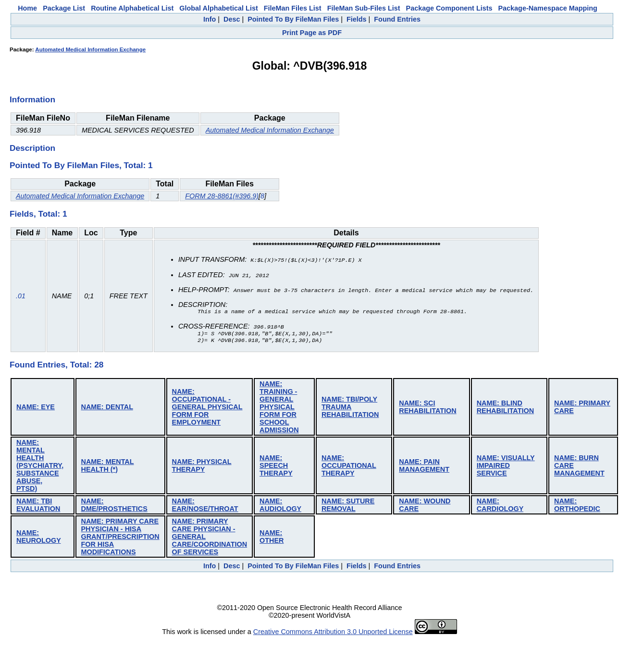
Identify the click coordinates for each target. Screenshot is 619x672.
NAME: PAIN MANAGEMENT (424, 466)
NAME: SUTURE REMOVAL (348, 506)
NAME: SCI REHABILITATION (427, 408)
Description (32, 148)
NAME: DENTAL (107, 408)
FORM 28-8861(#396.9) (222, 196)
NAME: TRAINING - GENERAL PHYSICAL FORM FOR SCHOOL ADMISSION (279, 408)
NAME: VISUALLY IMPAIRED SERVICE (506, 466)
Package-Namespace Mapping (548, 8)
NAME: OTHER (272, 538)
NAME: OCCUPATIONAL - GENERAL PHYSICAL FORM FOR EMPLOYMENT (207, 408)
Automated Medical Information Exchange (90, 49)
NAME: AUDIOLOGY (280, 506)
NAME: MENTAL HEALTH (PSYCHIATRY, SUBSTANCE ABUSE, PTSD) (40, 466)
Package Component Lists (449, 8)
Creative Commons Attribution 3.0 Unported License (333, 633)
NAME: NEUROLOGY (39, 538)
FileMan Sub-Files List (364, 8)
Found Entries (397, 19)
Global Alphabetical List (218, 8)
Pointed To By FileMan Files (293, 19)
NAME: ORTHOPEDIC (577, 506)
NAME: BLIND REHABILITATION (505, 408)
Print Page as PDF (312, 33)
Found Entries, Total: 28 (56, 366)
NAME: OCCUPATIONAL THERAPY (349, 466)
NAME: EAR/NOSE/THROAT (205, 506)
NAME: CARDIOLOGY (500, 506)
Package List (64, 8)
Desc (232, 19)
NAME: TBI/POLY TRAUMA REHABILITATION (350, 408)
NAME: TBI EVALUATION (38, 506)
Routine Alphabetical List (132, 8)
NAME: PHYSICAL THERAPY (202, 466)
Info (210, 19)
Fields (357, 19)
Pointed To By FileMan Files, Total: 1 (81, 165)
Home (27, 8)
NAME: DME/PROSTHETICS (114, 506)
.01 (21, 296)
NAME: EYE (36, 408)
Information (32, 99)
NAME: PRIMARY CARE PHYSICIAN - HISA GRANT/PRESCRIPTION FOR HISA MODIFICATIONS (120, 538)
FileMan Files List (293, 8)
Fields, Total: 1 (38, 214)
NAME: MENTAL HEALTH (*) (108, 466)
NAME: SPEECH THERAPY (276, 466)
